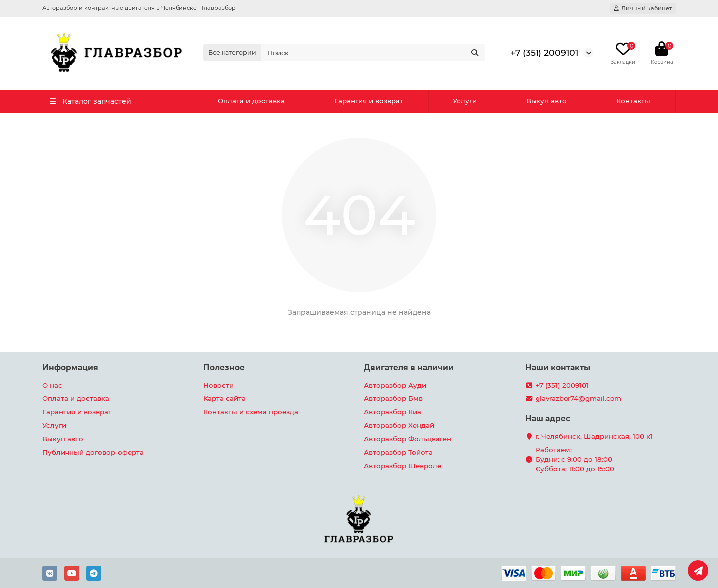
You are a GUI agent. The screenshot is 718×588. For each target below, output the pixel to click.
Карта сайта (225, 398)
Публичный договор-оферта (93, 452)
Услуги (465, 101)
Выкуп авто (546, 101)
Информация (70, 367)
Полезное (224, 367)
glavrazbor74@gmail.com (578, 398)
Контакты (633, 101)
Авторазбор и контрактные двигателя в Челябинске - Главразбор (139, 8)
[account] (643, 8)
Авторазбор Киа (393, 412)
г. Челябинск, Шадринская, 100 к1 (594, 436)
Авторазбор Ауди (395, 385)
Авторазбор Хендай (399, 425)
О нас (52, 385)
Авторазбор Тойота (398, 452)
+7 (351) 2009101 (544, 53)
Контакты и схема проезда (251, 412)
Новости (219, 385)
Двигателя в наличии (409, 367)
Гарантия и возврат (369, 101)
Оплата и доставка (251, 101)
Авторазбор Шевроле (403, 466)
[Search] (373, 53)
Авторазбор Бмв (393, 398)
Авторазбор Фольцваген (408, 439)
